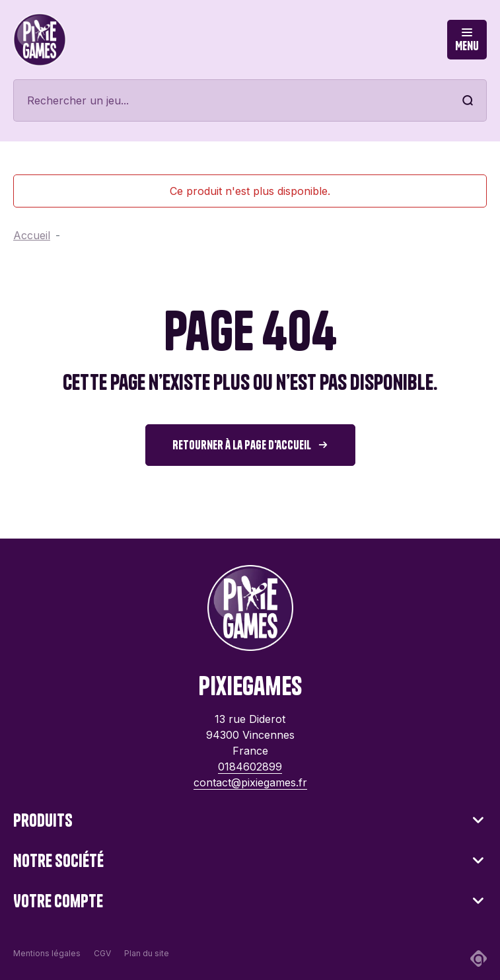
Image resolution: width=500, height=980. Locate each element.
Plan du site (147, 953)
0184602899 (250, 767)
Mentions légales (47, 953)
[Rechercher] (250, 100)
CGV (102, 953)
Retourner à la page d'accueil (242, 445)
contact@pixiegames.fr (250, 782)
